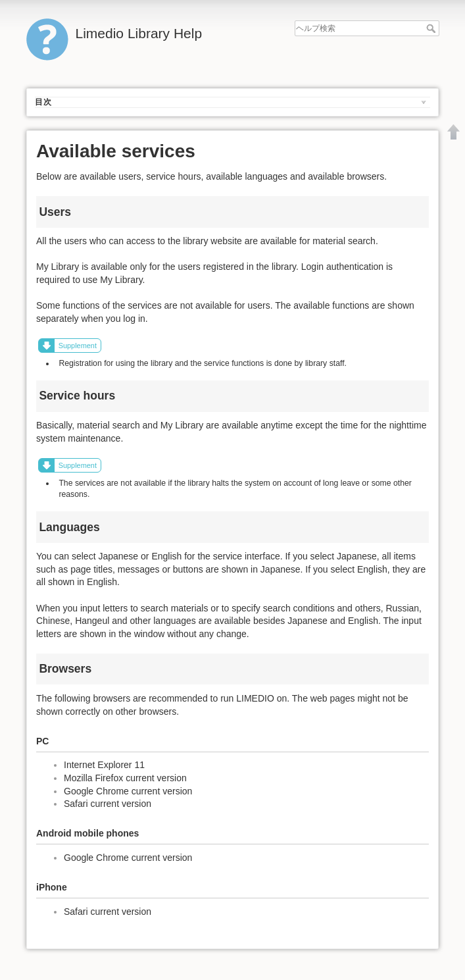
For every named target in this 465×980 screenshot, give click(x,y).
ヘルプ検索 (432, 28)
